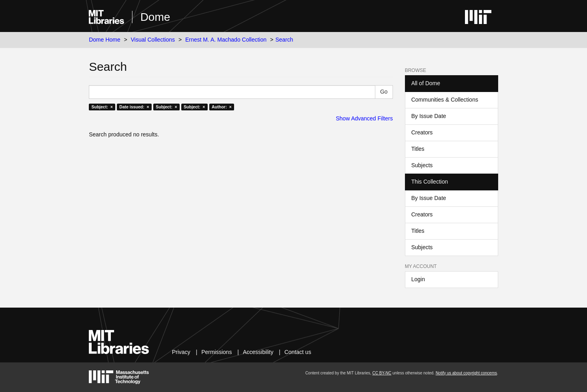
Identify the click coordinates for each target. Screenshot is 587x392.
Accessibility (258, 352)
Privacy (181, 352)
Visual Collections (153, 40)
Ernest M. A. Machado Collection (226, 40)
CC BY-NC (382, 373)
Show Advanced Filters (364, 118)
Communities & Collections (445, 100)
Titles (418, 149)
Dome (155, 17)
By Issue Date (429, 116)
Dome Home (105, 40)
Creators (422, 132)
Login (418, 279)
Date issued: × (134, 107)
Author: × (222, 107)
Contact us (298, 352)
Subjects (422, 165)
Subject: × (102, 107)
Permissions (216, 352)
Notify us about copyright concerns (466, 373)
